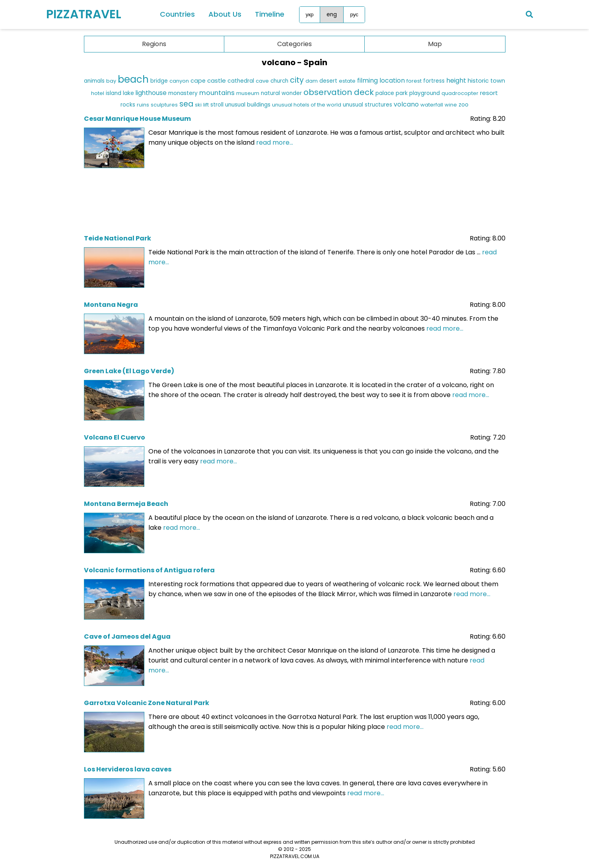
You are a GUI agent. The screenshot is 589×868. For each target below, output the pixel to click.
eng (332, 15)
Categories (294, 44)
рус (354, 15)
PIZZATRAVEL (84, 14)
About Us (225, 14)
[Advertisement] (295, 199)
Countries (177, 14)
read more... (275, 142)
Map (435, 44)
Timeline (270, 14)
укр (310, 15)
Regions (154, 44)
